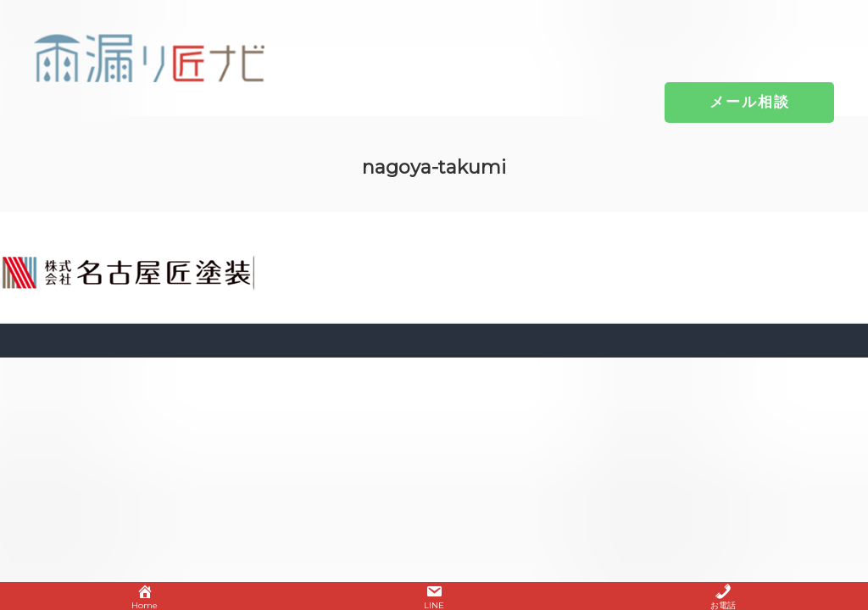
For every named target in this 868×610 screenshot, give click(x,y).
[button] (750, 102)
